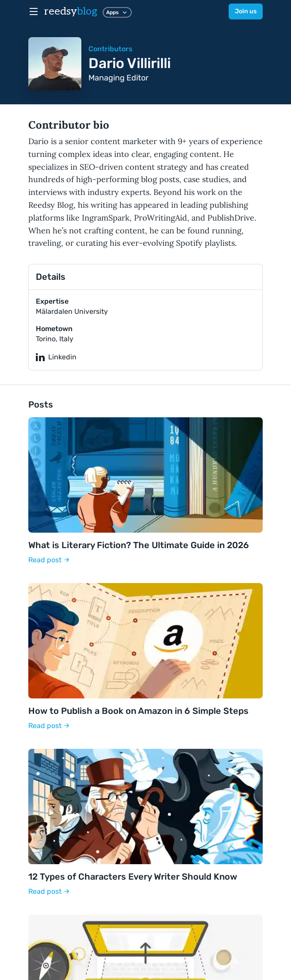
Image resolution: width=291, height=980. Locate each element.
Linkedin (56, 357)
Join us (246, 11)
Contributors (111, 49)
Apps (117, 12)
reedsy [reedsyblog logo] (71, 11)
